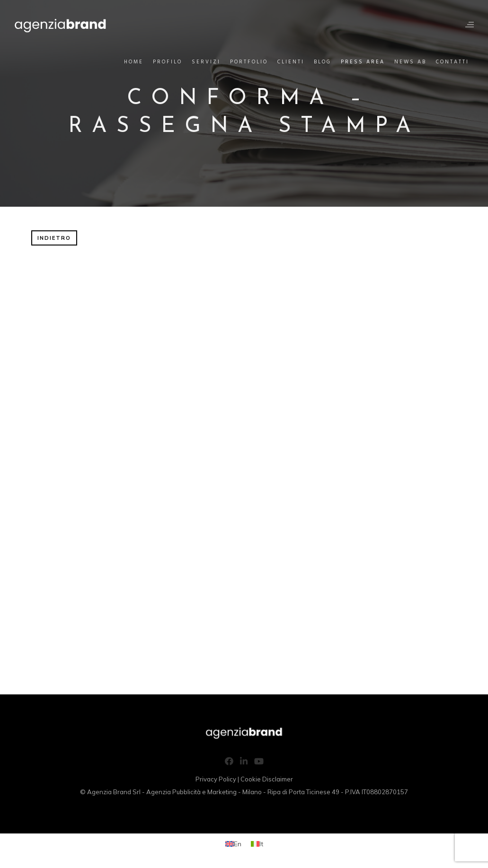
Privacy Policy (216, 779)
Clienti (291, 62)
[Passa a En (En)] (233, 844)
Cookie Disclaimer (267, 779)
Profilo (168, 62)
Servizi (206, 62)
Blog (323, 62)
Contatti (453, 62)
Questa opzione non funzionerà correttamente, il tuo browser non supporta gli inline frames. (244, 473)
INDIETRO (54, 238)
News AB (410, 62)
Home (134, 62)
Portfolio (249, 62)
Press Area (363, 62)
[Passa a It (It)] (257, 844)
